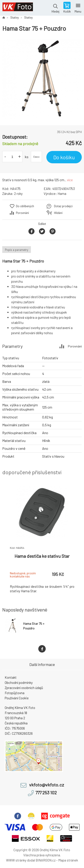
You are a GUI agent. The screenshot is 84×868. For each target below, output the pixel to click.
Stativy (15, 17)
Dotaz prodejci (63, 206)
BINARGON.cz (46, 860)
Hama (62, 194)
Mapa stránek (68, 860)
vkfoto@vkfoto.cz (47, 785)
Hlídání (58, 213)
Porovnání (22, 213)
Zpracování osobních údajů (24, 688)
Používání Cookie (17, 698)
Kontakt (11, 677)
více (70, 180)
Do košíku (64, 157)
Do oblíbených (25, 206)
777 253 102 (46, 793)
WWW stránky (16, 860)
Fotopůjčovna (15, 693)
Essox (36, 157)
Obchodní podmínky (19, 683)
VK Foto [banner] (18, 8)
